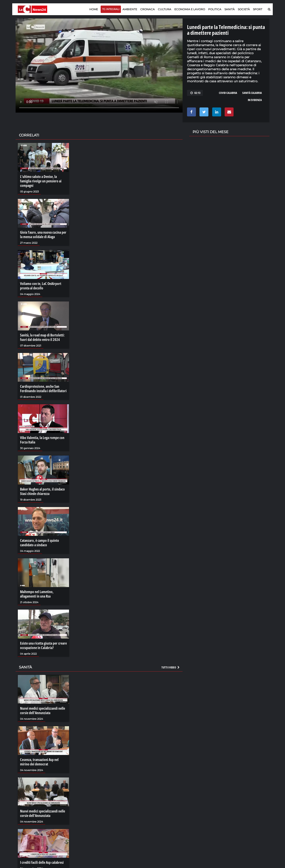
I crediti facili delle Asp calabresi (42, 862)
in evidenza (255, 100)
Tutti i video (171, 667)
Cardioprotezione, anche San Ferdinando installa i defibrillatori (43, 389)
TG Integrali (111, 9)
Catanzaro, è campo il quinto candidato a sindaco (40, 543)
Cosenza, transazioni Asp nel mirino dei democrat (39, 762)
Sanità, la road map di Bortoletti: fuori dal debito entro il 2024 (42, 337)
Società (244, 9)
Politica (215, 9)
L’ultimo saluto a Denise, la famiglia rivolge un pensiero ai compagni (41, 181)
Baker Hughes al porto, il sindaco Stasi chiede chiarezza (42, 491)
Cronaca (148, 9)
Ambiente (130, 9)
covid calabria (228, 93)
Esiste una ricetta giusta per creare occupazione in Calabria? (43, 645)
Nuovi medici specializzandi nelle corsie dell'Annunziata (43, 711)
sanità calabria (252, 93)
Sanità (230, 9)
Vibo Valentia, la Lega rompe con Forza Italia (42, 440)
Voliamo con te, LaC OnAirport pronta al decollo (41, 286)
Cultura (165, 9)
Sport (258, 9)
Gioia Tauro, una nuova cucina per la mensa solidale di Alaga (43, 235)
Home (94, 9)
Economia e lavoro (190, 9)
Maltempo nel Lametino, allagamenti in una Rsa (37, 594)
